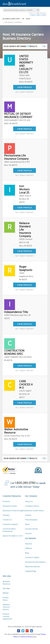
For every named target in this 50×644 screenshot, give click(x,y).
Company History (32, 506)
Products (6, 501)
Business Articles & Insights (14, 511)
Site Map (6, 588)
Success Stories (31, 529)
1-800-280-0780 (38, 15)
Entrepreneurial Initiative (35, 562)
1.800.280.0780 (25, 483)
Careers (28, 515)
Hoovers (29, 533)
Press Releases (31, 520)
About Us (29, 501)
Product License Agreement (7, 616)
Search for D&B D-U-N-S (13, 536)
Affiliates (29, 548)
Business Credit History (35, 511)
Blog (27, 553)
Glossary (6, 515)
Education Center (10, 506)
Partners (29, 544)
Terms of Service (26, 637)
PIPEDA (6, 593)
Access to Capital (32, 557)
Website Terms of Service (6, 607)
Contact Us (7, 520)
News (27, 524)
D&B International (32, 567)
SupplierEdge (31, 571)
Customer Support (10, 524)
